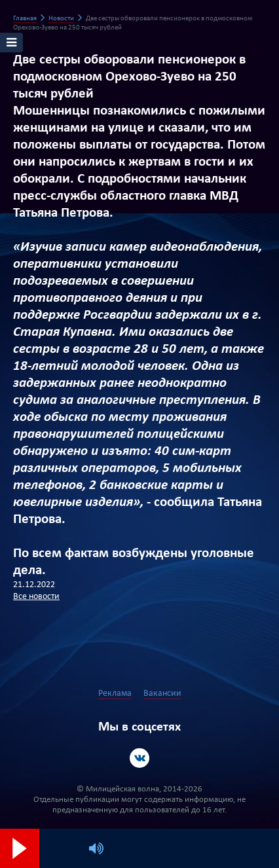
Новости (61, 19)
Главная (25, 19)
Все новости (36, 597)
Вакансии (162, 694)
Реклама (115, 694)
